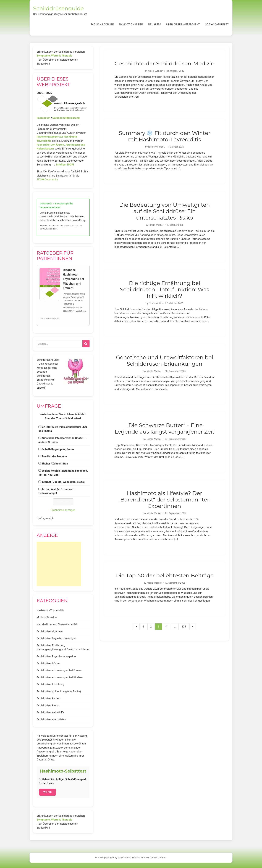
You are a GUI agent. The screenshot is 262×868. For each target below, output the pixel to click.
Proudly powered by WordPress (112, 858)
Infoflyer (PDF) (65, 165)
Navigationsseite (131, 24)
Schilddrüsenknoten (48, 698)
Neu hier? (154, 24)
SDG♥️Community (47, 179)
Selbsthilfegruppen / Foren (58, 449)
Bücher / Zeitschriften (55, 464)
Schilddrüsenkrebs (48, 705)
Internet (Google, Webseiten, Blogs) (63, 482)
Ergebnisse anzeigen (63, 510)
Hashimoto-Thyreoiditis (50, 610)
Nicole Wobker (155, 71)
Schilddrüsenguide (58, 8)
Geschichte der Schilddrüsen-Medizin (165, 64)
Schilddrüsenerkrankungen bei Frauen (59, 670)
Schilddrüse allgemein (50, 631)
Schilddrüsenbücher (49, 663)
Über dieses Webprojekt (183, 24)
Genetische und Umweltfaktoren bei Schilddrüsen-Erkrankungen (164, 361)
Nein (50, 783)
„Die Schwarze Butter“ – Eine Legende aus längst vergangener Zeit (165, 428)
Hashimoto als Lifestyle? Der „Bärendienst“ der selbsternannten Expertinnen (165, 500)
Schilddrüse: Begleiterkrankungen (57, 638)
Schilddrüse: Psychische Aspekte (56, 656)
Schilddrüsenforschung (50, 684)
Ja (42, 783)
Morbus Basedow (47, 617)
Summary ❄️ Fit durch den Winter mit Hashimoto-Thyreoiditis (164, 136)
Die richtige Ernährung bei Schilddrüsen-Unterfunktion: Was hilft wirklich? (165, 289)
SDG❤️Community (217, 24)
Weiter (48, 792)
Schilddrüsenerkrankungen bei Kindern (60, 677)
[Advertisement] (59, 564)
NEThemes (160, 858)
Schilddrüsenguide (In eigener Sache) (59, 691)
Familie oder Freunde (54, 456)
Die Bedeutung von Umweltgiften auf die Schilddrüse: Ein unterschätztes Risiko (165, 211)
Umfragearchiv (45, 518)
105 (184, 627)
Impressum (43, 118)
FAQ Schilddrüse (102, 24)
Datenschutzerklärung (66, 118)
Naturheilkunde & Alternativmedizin (57, 624)
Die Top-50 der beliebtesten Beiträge (165, 575)
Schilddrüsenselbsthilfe (50, 712)
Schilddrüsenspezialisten (51, 719)
